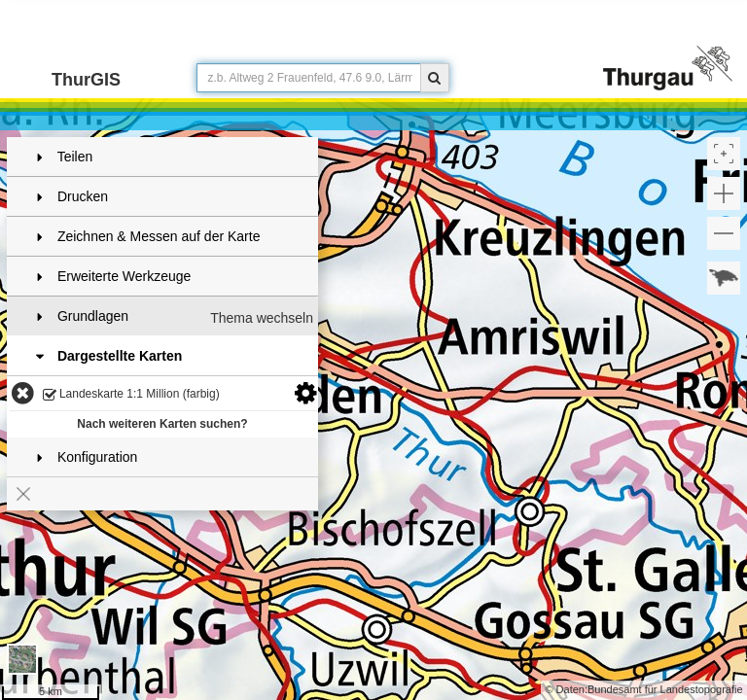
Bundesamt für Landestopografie (665, 689)
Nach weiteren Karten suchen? (162, 424)
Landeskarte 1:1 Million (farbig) (131, 395)
